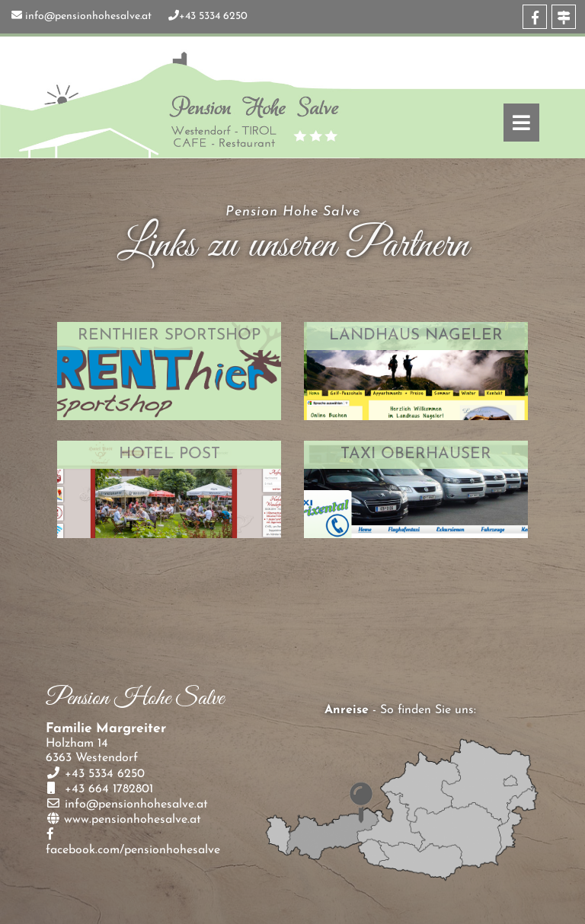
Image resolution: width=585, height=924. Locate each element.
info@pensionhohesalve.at (88, 16)
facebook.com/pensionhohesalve (133, 850)
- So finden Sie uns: (400, 710)
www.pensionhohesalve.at (133, 820)
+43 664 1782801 (107, 789)
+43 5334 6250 (213, 16)
